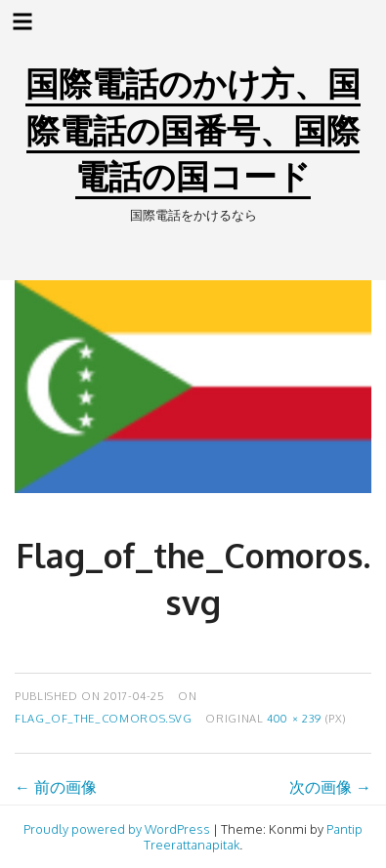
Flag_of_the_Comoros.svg (104, 718)
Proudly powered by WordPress (117, 829)
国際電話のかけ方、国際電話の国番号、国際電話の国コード (193, 129)
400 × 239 (294, 718)
